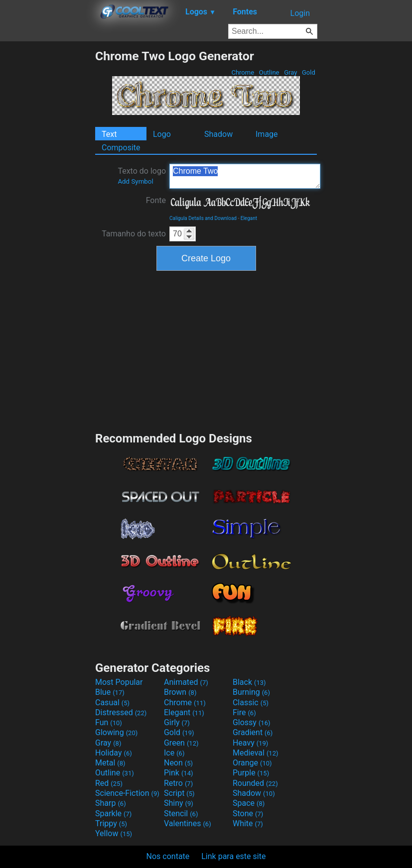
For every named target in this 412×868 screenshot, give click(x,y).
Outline (269, 72)
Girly (177, 722)
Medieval (256, 753)
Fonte (156, 200)
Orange (252, 763)
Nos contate (168, 856)
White (248, 823)
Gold (309, 72)
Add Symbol (135, 181)
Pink (179, 773)
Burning (251, 692)
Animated (186, 682)
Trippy (111, 823)
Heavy (250, 743)
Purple (251, 773)
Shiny (179, 803)
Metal (110, 763)
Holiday (114, 753)
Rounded (255, 783)
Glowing (116, 732)
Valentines (188, 823)
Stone (248, 814)
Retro (178, 783)
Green (181, 743)
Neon (178, 763)
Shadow (218, 134)
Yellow (114, 833)
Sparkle (113, 814)
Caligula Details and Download (203, 218)
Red (109, 783)
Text (109, 134)
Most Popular (119, 682)
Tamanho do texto (134, 234)
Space (249, 803)
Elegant (249, 218)
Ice (174, 753)
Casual (112, 703)
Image (267, 134)
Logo (162, 134)
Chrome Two (245, 176)
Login (300, 13)
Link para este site (233, 856)
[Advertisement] (47, 198)
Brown (180, 692)
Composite (121, 148)
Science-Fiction (127, 793)
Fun (109, 722)
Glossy (252, 722)
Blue (110, 692)
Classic (251, 703)
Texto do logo (142, 176)
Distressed (121, 712)
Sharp (111, 803)
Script (179, 793)
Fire (244, 712)
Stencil (181, 814)
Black (249, 682)
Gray (291, 72)
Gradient (253, 732)
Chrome (243, 72)
